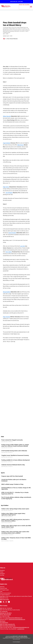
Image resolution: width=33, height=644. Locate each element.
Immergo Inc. (18, 642)
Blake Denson (20, 145)
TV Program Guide (4, 590)
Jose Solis (22, 246)
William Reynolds (7, 116)
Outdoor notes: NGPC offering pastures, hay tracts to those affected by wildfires (15, 520)
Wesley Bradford (7, 292)
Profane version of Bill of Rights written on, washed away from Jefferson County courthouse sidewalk (15, 445)
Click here (2, 596)
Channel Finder (3, 588)
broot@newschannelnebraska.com (21, 627)
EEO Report (3, 621)
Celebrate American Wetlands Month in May (13, 465)
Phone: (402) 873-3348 (5, 615)
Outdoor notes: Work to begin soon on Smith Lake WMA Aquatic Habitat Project (16, 526)
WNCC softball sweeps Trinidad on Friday (12, 484)
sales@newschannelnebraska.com (17, 619)
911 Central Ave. (4, 611)
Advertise (2, 587)
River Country (4, 606)
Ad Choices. (18, 639)
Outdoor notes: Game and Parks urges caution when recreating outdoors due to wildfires (15, 532)
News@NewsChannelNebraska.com (14, 618)
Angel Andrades (7, 143)
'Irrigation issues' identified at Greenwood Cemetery (15, 455)
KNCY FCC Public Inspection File (8, 626)
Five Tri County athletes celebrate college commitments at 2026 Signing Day (16, 498)
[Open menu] (31, 7)
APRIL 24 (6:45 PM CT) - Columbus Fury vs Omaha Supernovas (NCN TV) (15, 493)
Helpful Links (4, 584)
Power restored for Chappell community (12, 440)
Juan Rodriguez (9, 193)
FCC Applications (4, 623)
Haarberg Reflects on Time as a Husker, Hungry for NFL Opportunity (16, 488)
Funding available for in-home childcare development (16, 460)
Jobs (1, 592)
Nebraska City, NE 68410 (6, 613)
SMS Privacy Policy (4, 599)
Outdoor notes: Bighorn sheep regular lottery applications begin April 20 (13, 514)
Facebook (2, 570)
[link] (16, 441)
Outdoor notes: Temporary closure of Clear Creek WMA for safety (16, 538)
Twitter (2, 572)
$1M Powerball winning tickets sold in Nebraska (14, 451)
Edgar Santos (6, 187)
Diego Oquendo (6, 317)
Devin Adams (9, 252)
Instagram (2, 574)
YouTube (2, 575)
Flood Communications (5, 593)
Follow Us (3, 568)
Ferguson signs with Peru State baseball (12, 476)
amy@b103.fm (21, 629)
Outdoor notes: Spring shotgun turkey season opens (15, 509)
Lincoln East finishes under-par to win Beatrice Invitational (14, 480)
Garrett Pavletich (12, 233)
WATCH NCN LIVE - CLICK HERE (16, 2)
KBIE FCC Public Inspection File (7, 624)
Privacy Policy (25, 638)
